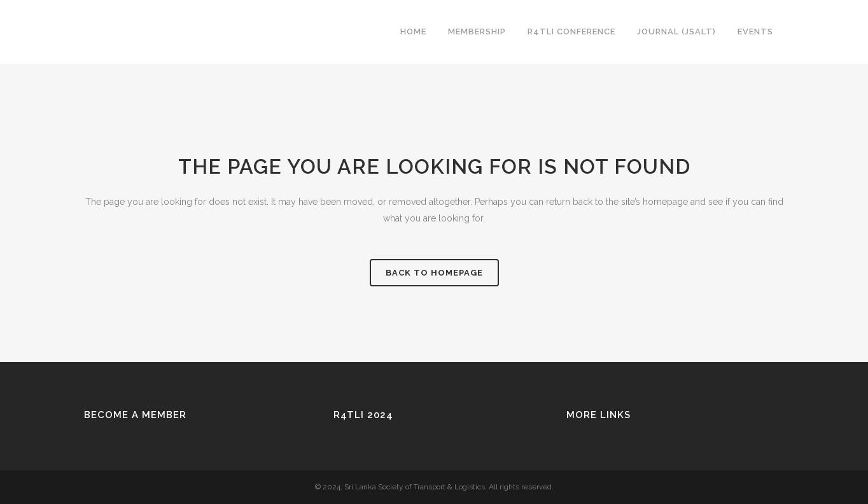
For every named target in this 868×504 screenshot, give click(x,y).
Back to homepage (434, 273)
